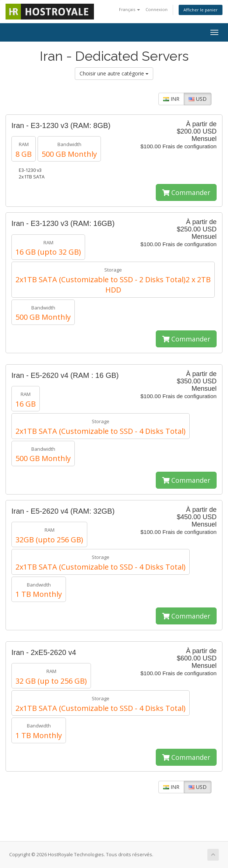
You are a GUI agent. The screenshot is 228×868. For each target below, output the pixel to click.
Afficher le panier (201, 10)
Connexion (157, 9)
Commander (186, 192)
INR (171, 99)
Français (129, 9)
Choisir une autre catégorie (114, 73)
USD (198, 99)
